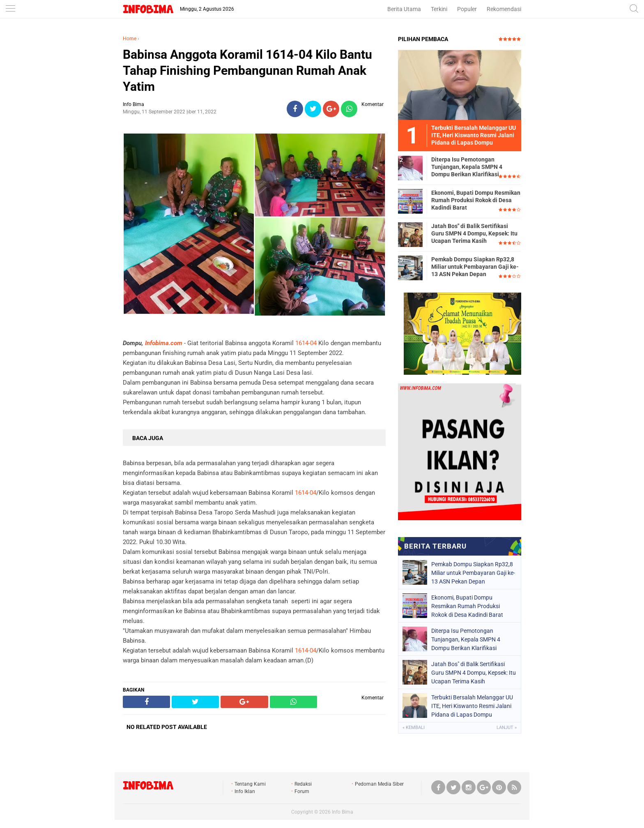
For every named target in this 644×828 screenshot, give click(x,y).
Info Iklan (245, 791)
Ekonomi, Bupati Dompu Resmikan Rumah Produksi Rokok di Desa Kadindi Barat (476, 200)
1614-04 (306, 343)
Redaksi (303, 784)
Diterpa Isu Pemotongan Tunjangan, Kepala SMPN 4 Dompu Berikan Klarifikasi (467, 167)
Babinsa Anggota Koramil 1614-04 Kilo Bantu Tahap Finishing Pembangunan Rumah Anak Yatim (247, 70)
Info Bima (343, 812)
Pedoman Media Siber (379, 784)
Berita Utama (404, 9)
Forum (302, 791)
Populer (467, 9)
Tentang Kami (250, 784)
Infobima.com (164, 343)
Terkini (439, 9)
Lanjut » (507, 728)
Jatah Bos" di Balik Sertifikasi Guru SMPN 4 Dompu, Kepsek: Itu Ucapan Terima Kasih (474, 233)
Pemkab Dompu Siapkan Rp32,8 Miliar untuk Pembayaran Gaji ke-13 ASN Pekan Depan (475, 267)
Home (130, 39)
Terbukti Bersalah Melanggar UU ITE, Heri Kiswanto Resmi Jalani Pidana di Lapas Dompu (472, 706)
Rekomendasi (504, 9)
